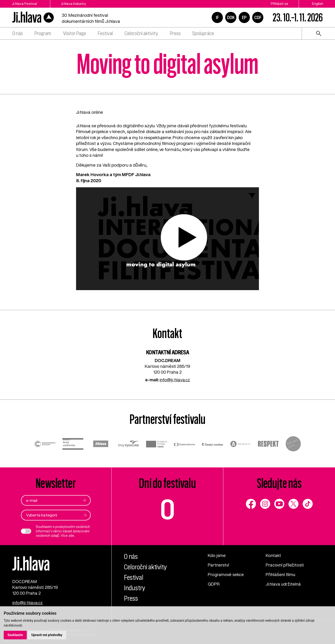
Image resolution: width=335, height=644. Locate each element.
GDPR (214, 584)
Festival (105, 33)
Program (43, 33)
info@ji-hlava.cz (175, 380)
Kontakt (273, 555)
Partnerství (218, 565)
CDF (258, 17)
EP (244, 17)
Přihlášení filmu (280, 574)
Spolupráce (203, 33)
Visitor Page (75, 33)
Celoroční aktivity (141, 33)
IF (217, 17)
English (318, 4)
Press (175, 33)
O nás (18, 33)
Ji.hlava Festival (24, 4)
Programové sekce (226, 574)
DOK (231, 17)
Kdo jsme (217, 555)
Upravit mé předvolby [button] (47, 635)
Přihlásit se (280, 4)
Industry (135, 588)
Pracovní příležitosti (285, 565)
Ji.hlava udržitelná (283, 584)
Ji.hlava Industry (73, 4)
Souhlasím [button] (15, 635)
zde (71, 535)
